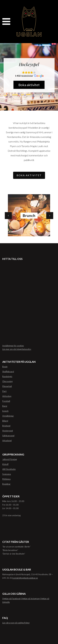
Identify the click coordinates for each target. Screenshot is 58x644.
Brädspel (6, 426)
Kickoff (5, 464)
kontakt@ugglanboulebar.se (25, 578)
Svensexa (7, 474)
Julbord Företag (10, 459)
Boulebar (6, 484)
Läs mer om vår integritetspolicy (17, 349)
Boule (5, 367)
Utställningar (8, 416)
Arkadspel (7, 441)
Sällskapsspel (8, 436)
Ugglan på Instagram (30, 599)
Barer (5, 406)
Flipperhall (7, 386)
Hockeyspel (8, 431)
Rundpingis (7, 376)
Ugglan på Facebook (12, 599)
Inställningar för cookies (13, 346)
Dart (4, 391)
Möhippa (6, 479)
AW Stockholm (9, 469)
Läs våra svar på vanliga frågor (16, 623)
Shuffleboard (8, 372)
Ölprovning (7, 381)
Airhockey (7, 396)
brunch (5, 411)
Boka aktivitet (29, 85)
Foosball (6, 401)
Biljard (5, 421)
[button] (29, 74)
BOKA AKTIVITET (29, 175)
